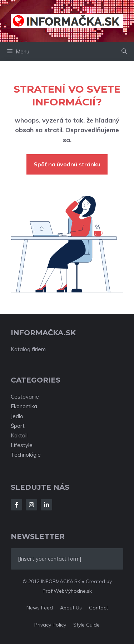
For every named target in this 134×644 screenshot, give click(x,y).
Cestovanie (25, 397)
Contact (98, 608)
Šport (18, 426)
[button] (124, 52)
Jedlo (17, 416)
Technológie (26, 455)
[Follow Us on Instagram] (31, 505)
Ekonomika (24, 406)
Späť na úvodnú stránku (67, 164)
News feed (40, 608)
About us (71, 608)
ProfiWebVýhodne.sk (67, 591)
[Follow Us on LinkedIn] (46, 505)
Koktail (19, 435)
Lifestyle (22, 445)
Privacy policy (50, 625)
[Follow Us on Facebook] (16, 505)
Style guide (86, 625)
